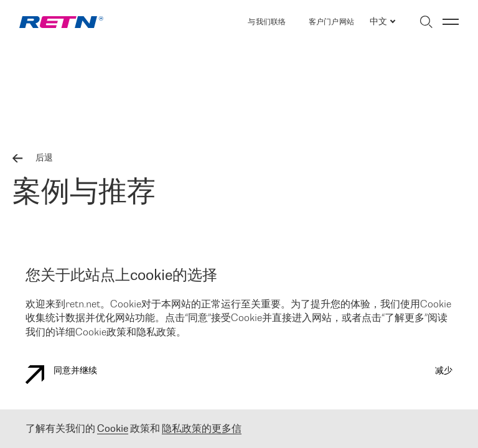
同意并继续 (61, 375)
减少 (444, 371)
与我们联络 (267, 22)
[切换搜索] (426, 22)
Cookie (113, 429)
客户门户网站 (331, 22)
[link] (61, 22)
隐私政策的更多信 (202, 429)
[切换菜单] (451, 22)
